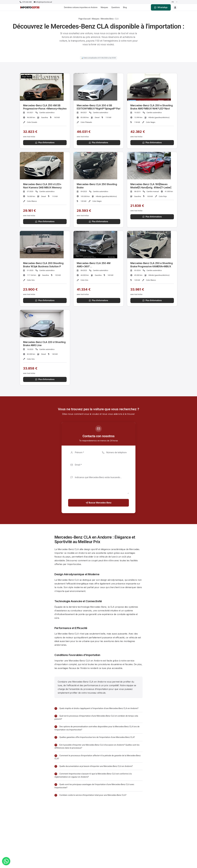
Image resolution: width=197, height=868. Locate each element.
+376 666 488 (26, 2)
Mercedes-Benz (107, 19)
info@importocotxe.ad (43, 2)
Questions (116, 7)
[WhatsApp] (6, 861)
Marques (104, 7)
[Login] (175, 7)
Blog (125, 7)
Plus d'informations (45, 143)
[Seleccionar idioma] (174, 2)
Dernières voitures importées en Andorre (81, 7)
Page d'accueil (84, 19)
